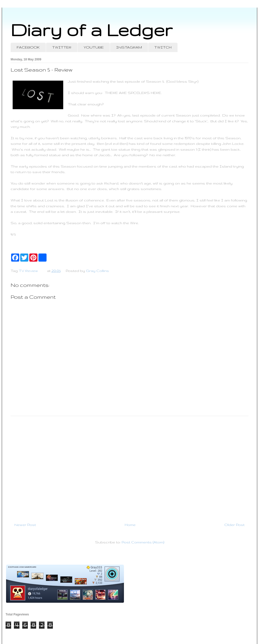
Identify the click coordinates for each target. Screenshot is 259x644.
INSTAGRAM (129, 47)
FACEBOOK (28, 47)
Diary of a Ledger (92, 30)
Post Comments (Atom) (143, 542)
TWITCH (163, 47)
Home (130, 525)
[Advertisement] (129, 467)
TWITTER (62, 47)
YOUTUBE (94, 47)
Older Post (234, 525)
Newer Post (25, 525)
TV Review (28, 271)
